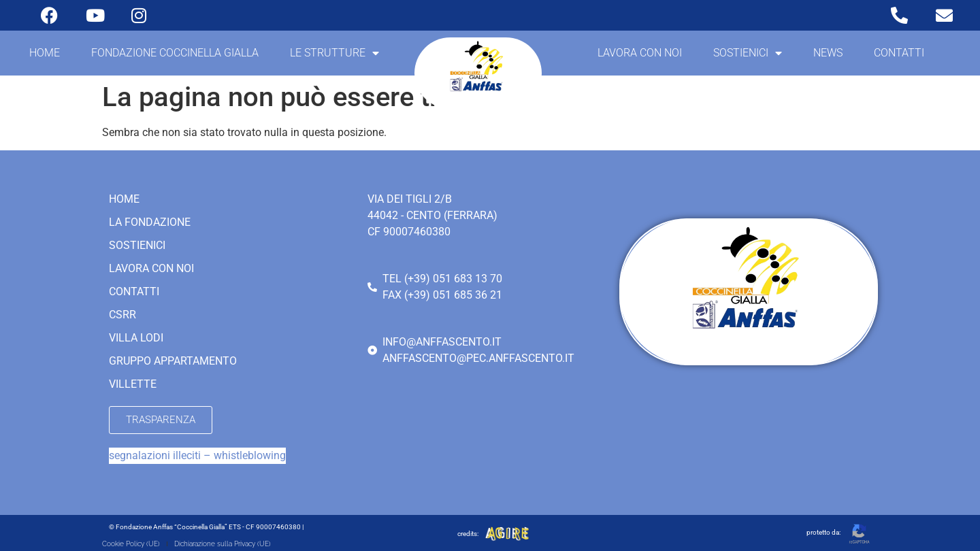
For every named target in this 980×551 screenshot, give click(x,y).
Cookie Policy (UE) (131, 544)
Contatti (899, 53)
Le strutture (334, 53)
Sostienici (748, 53)
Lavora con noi (640, 53)
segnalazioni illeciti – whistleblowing (197, 455)
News (828, 53)
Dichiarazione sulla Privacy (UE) (223, 544)
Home (45, 53)
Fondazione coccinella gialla (175, 53)
